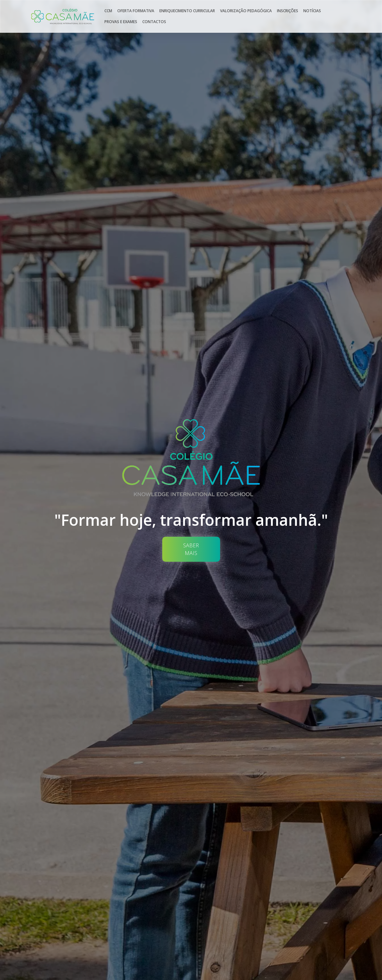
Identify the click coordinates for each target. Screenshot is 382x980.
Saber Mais (191, 549)
